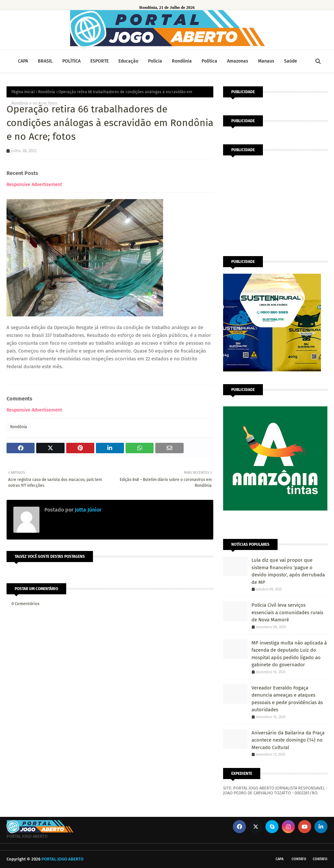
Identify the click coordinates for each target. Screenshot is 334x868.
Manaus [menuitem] (266, 61)
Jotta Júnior (87, 510)
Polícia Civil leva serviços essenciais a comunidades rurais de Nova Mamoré (287, 612)
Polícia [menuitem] (155, 61)
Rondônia (47, 92)
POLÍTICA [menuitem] (71, 61)
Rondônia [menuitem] (182, 61)
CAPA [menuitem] (23, 61)
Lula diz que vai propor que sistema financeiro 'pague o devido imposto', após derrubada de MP (288, 571)
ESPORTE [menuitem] (99, 61)
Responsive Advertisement (34, 185)
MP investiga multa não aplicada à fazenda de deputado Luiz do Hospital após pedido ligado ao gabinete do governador (289, 654)
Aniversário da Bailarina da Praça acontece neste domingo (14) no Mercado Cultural (288, 740)
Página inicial (23, 92)
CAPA (280, 859)
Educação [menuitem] (128, 61)
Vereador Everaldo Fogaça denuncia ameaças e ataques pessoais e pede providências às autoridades (287, 699)
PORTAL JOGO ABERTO (62, 859)
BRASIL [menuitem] (45, 61)
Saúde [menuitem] (291, 61)
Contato (299, 859)
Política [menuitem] (209, 61)
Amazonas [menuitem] (238, 61)
